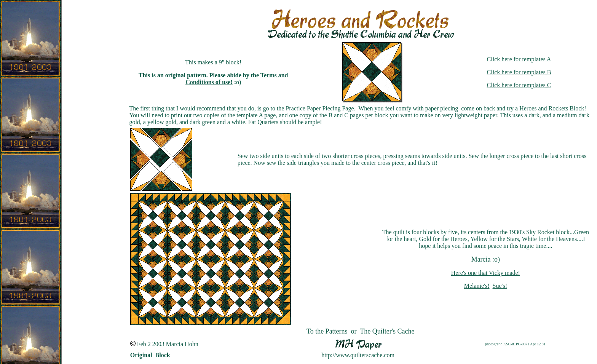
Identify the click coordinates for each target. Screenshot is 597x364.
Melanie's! (477, 286)
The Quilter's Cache (387, 331)
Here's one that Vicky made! (486, 273)
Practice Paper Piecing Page (320, 108)
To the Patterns (328, 331)
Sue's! (500, 286)
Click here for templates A (519, 59)
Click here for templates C (519, 85)
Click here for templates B (519, 72)
